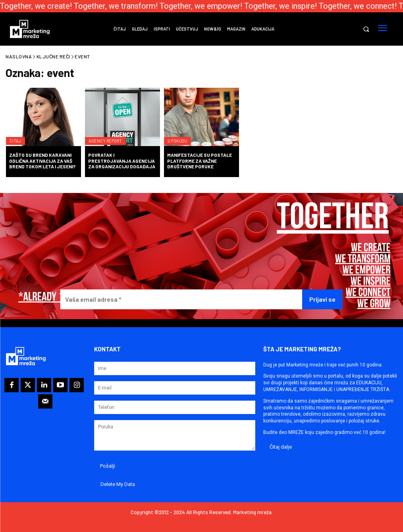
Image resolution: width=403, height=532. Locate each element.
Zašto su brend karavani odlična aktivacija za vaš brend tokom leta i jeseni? (42, 161)
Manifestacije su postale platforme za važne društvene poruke (200, 161)
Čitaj (17, 136)
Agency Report (109, 136)
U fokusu (181, 136)
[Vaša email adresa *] (181, 300)
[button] (366, 29)
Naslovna (19, 56)
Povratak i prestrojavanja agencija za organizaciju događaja (122, 161)
